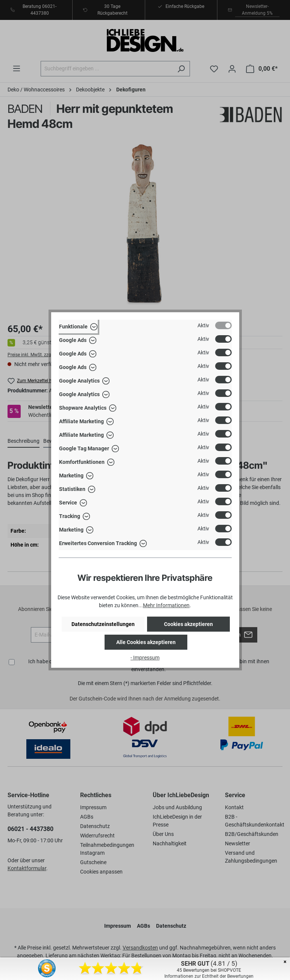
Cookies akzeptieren (188, 624)
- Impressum (145, 658)
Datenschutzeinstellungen (103, 624)
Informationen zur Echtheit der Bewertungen (209, 976)
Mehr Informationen (166, 605)
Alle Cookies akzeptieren (146, 642)
